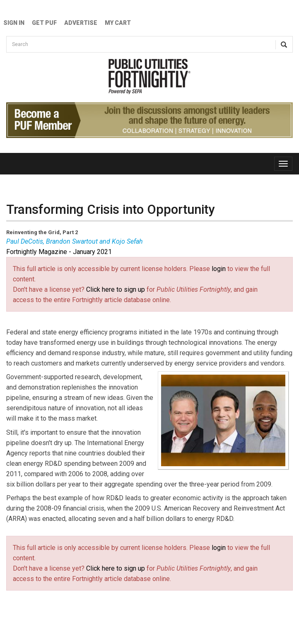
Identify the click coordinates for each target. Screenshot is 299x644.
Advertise (81, 23)
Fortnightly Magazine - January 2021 (59, 252)
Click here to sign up (116, 289)
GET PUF (44, 23)
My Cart (118, 23)
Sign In (14, 23)
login (219, 269)
